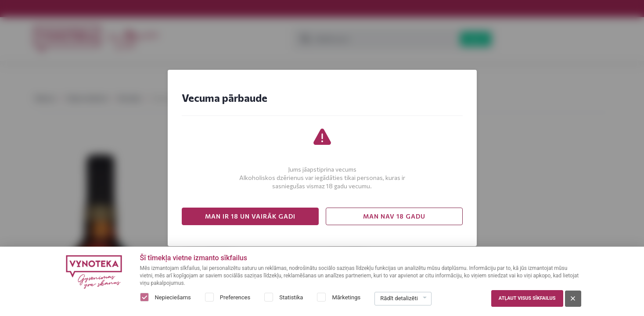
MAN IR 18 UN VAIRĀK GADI (250, 216)
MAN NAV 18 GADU (394, 216)
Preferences (235, 297)
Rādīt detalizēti (399, 298)
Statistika (291, 297)
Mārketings (346, 297)
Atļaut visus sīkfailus (527, 298)
